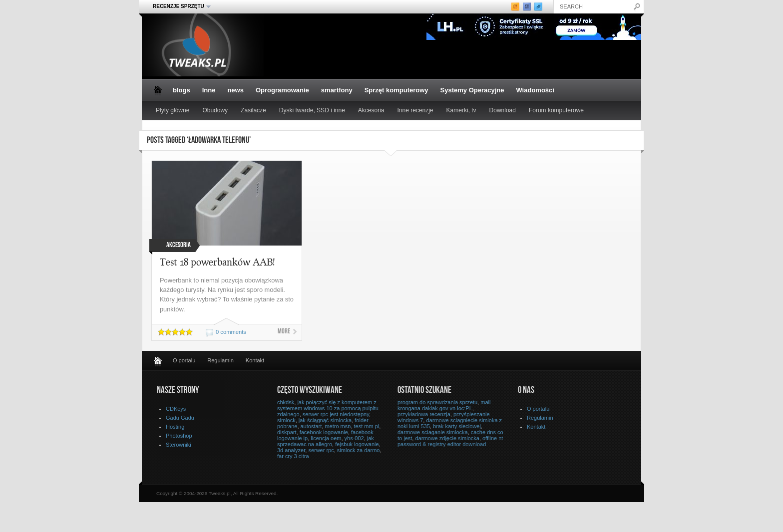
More (284, 332)
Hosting (175, 427)
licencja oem (326, 438)
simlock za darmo (359, 450)
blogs (182, 90)
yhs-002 (354, 438)
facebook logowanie (324, 432)
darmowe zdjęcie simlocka (447, 438)
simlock (286, 420)
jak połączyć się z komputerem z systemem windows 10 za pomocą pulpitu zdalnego (328, 408)
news (235, 90)
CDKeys (176, 409)
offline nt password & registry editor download (450, 441)
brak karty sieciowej (457, 426)
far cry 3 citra (293, 456)
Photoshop (179, 436)
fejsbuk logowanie (357, 444)
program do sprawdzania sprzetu (437, 402)
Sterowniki (179, 445)
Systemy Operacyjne (472, 90)
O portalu (184, 360)
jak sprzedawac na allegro (326, 441)
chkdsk (286, 402)
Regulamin (220, 360)
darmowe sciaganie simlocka (433, 432)
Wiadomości (535, 90)
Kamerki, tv (461, 110)
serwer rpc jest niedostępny (336, 414)
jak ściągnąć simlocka (325, 420)
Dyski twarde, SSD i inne (312, 110)
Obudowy (215, 110)
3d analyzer (291, 450)
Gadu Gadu (180, 418)
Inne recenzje (415, 110)
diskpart (287, 432)
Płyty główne (173, 110)
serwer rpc (321, 450)
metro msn (338, 426)
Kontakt (255, 360)
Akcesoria (371, 110)
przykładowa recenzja (424, 414)
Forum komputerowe (556, 110)
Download (503, 110)
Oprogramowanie (282, 90)
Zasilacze (253, 110)
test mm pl (367, 426)
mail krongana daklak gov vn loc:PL (444, 405)
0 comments (231, 332)
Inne (209, 90)
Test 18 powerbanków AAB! (217, 262)
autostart (311, 426)
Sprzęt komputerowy (396, 90)
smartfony (337, 90)
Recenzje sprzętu (179, 6)
